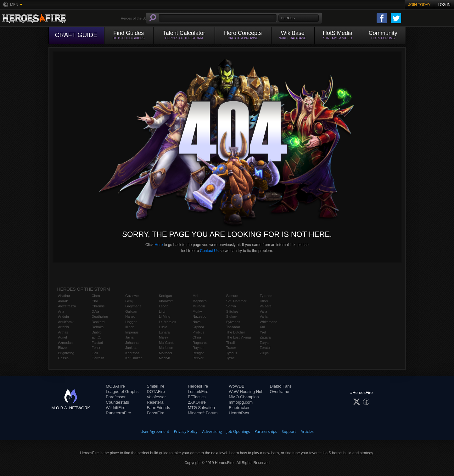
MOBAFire (115, 386)
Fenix (96, 348)
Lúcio (163, 327)
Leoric (164, 306)
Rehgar (198, 353)
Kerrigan (165, 296)
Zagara (265, 337)
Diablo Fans (281, 386)
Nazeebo (199, 316)
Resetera (155, 402)
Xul (262, 327)
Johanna (132, 343)
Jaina (129, 337)
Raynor (198, 348)
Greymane (133, 306)
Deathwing (100, 316)
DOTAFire (156, 392)
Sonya (231, 306)
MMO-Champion (244, 397)
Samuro (232, 296)
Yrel (263, 332)
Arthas (63, 332)
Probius (198, 332)
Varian (265, 316)
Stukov (232, 316)
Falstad (97, 343)
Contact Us (209, 251)
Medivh (164, 358)
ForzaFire (156, 413)
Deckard (98, 322)
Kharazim (166, 301)
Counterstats (117, 402)
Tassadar (233, 327)
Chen (96, 296)
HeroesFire (198, 386)
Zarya (264, 343)
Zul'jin (264, 353)
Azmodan (65, 343)
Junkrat (131, 348)
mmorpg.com (241, 402)
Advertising (212, 431)
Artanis (64, 327)
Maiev (163, 337)
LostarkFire (198, 392)
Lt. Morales (167, 322)
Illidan (130, 327)
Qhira (197, 337)
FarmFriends (159, 408)
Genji (129, 301)
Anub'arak (66, 322)
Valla (264, 311)
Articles (307, 431)
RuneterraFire (118, 413)
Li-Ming (165, 316)
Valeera (266, 306)
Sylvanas (233, 322)
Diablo (96, 332)
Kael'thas (132, 353)
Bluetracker (239, 408)
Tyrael (231, 358)
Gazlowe (132, 296)
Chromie (98, 306)
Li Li (162, 311)
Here (159, 245)
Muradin (199, 306)
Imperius (132, 332)
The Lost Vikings (239, 337)
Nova (197, 322)
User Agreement (155, 431)
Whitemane (269, 322)
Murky (197, 311)
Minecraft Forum (203, 413)
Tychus (232, 353)
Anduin (64, 316)
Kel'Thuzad (134, 358)
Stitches (232, 311)
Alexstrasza (67, 306)
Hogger (131, 322)
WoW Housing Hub (246, 392)
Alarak (63, 301)
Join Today (420, 5)
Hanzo (130, 316)
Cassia (64, 358)
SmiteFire (156, 386)
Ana (61, 311)
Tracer (231, 348)
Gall (95, 353)
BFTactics (197, 397)
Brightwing (66, 353)
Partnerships (266, 431)
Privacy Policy (186, 431)
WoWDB (237, 386)
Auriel (63, 337)
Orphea (198, 327)
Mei (195, 296)
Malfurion (166, 348)
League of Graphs (122, 392)
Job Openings (238, 431)
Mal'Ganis (167, 343)
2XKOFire (197, 402)
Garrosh (98, 358)
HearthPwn (239, 413)
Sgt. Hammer (236, 301)
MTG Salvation (201, 408)
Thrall (231, 343)
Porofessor (116, 397)
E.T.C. (96, 337)
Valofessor (156, 397)
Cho (95, 301)
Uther (264, 301)
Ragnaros (200, 343)
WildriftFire (115, 408)
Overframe (280, 392)
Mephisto (200, 301)
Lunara (164, 332)
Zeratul (265, 348)
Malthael (165, 353)
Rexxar (198, 358)
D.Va (95, 311)
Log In (444, 5)
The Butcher (236, 332)
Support (289, 431)
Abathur (64, 296)
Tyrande (266, 296)
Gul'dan (131, 311)
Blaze (63, 348)
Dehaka (98, 327)
